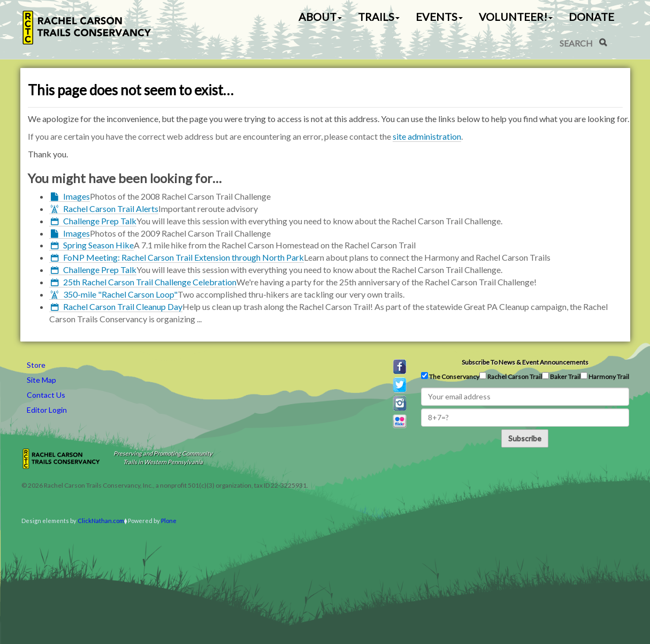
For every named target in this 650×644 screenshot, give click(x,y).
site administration (427, 136)
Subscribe (525, 438)
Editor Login (47, 410)
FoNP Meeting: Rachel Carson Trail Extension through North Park (183, 257)
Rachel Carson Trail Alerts (111, 209)
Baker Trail (561, 376)
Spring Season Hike (98, 245)
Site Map (41, 380)
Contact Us (46, 395)
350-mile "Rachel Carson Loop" (120, 294)
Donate (591, 17)
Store (36, 365)
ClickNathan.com (101, 521)
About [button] (320, 17)
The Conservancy (450, 376)
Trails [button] (379, 17)
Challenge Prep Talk (100, 221)
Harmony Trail (605, 376)
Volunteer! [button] (516, 17)
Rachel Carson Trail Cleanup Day (123, 306)
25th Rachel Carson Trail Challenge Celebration (150, 282)
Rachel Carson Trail (511, 376)
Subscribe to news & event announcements (525, 362)
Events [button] (439, 17)
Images (77, 196)
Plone (169, 521)
